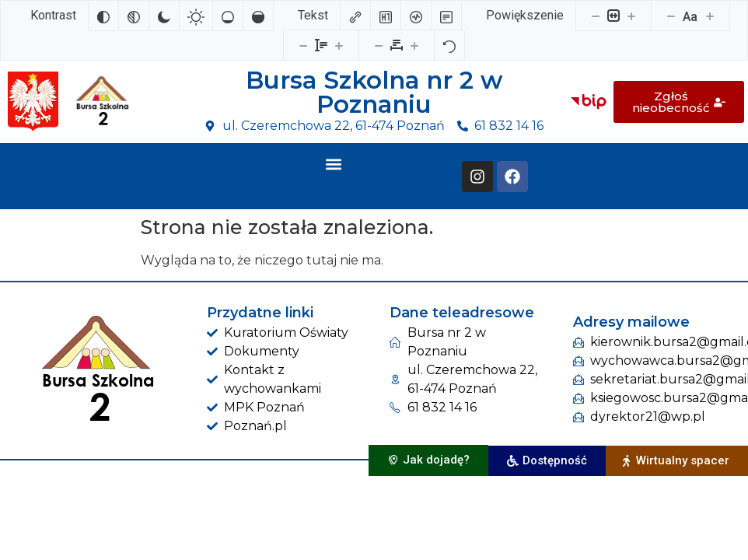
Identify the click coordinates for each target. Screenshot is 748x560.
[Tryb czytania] (446, 16)
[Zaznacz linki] (355, 16)
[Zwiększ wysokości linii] (339, 45)
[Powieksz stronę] (631, 16)
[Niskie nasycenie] (228, 16)
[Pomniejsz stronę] (596, 16)
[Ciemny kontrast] (164, 16)
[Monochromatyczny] (134, 16)
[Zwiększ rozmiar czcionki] (710, 16)
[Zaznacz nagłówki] (386, 16)
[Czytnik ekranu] (416, 16)
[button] (333, 164)
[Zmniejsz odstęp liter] (379, 45)
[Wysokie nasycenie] (258, 16)
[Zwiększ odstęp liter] (414, 45)
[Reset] (449, 45)
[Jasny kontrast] (196, 16)
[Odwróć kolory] (103, 16)
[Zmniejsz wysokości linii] (303, 45)
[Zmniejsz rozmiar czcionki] (671, 16)
